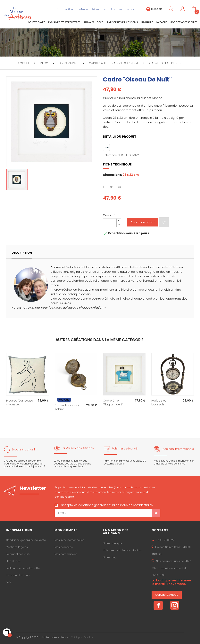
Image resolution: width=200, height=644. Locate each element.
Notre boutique (113, 543)
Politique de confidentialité (23, 568)
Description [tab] (22, 253)
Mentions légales (17, 547)
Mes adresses (64, 547)
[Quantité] (110, 223)
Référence (110, 155)
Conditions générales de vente (26, 540)
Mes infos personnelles (69, 540)
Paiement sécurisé (18, 554)
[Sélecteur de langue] (154, 9)
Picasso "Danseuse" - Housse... (20, 402)
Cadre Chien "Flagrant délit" (113, 402)
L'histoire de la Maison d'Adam (122, 550)
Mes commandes (66, 554)
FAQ (8, 582)
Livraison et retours (18, 575)
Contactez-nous (167, 595)
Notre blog (110, 557)
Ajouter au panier (143, 222)
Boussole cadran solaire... (67, 407)
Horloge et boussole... (159, 402)
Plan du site (13, 561)
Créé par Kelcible (82, 637)
